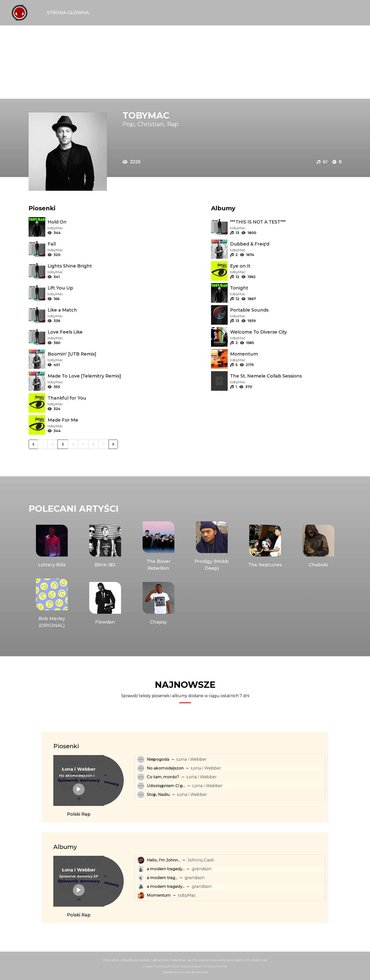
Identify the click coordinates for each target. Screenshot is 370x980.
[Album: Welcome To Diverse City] (286, 332)
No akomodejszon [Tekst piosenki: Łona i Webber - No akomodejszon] (165, 768)
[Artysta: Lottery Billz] (52, 546)
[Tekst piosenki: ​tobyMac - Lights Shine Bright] (103, 266)
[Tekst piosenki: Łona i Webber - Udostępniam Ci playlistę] (141, 786)
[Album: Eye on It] (286, 266)
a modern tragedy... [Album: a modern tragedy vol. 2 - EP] (166, 886)
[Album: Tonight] (286, 288)
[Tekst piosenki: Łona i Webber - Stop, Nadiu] (141, 795)
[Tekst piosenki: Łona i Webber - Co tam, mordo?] (141, 777)
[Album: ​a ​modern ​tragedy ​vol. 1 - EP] (141, 878)
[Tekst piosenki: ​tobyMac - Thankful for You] (103, 398)
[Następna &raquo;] (113, 444)
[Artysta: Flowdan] (105, 604)
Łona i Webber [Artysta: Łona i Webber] (192, 759)
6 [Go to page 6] (93, 444)
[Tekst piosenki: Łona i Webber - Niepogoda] (141, 759)
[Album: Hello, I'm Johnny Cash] (141, 860)
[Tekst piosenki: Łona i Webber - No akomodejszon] (141, 768)
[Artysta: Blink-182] (105, 546)
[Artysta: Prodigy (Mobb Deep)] (212, 546)
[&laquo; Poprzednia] (33, 444)
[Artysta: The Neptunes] (265, 546)
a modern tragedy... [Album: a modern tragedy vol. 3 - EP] (166, 869)
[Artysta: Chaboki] (318, 546)
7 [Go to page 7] (104, 444)
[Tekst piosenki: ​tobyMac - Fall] (103, 244)
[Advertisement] (185, 62)
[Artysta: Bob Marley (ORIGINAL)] (52, 604)
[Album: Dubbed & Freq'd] (286, 244)
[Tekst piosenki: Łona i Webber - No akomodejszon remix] (79, 776)
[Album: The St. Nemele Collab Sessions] (286, 376)
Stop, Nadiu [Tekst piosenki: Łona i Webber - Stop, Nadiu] (158, 795)
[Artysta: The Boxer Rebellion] (158, 546)
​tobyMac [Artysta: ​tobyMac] (187, 895)
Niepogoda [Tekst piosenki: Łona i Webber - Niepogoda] (158, 759)
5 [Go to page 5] (83, 444)
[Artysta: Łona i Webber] (79, 769)
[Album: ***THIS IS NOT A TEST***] (286, 222)
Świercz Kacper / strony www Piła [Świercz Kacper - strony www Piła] (204, 966)
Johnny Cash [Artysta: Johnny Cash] (201, 860)
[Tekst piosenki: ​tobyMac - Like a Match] (103, 310)
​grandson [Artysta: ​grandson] (202, 869)
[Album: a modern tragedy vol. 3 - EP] (141, 869)
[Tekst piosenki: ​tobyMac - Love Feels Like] (103, 332)
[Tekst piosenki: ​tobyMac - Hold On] (103, 222)
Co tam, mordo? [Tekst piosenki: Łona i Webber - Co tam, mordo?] (163, 777)
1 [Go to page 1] (43, 444)
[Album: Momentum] (286, 354)
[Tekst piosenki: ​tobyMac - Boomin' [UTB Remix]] (103, 354)
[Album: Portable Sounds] (286, 310)
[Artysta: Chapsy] (158, 604)
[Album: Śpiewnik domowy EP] (79, 876)
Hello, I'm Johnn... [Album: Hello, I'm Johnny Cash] (163, 860)
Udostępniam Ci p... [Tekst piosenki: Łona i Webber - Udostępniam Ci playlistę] (166, 786)
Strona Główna (68, 13)
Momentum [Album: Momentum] (159, 895)
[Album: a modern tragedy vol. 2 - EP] (141, 887)
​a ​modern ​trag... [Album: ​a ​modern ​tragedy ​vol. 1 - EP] (162, 878)
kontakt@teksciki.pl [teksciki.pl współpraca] (194, 972)
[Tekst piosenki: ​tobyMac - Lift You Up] (103, 288)
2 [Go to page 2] (52, 444)
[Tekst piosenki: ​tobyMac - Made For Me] (103, 420)
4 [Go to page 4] (73, 444)
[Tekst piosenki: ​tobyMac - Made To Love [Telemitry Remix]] (103, 376)
